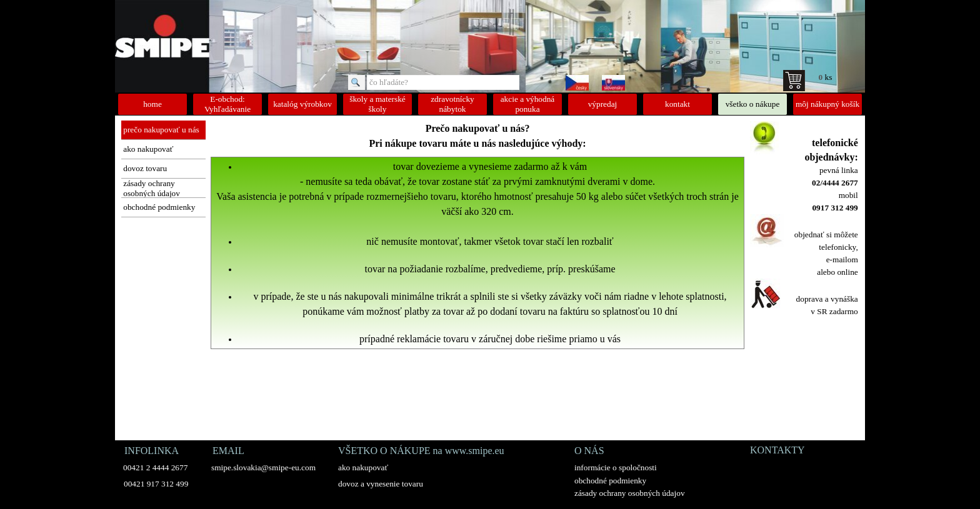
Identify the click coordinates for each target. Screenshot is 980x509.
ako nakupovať (148, 149)
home (152, 104)
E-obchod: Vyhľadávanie (227, 104)
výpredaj (603, 104)
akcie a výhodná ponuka (528, 104)
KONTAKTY (777, 450)
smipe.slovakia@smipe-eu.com (263, 467)
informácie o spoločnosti (616, 467)
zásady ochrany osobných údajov (152, 188)
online (847, 272)
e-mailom (842, 259)
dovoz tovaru (145, 168)
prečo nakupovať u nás (161, 130)
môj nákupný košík (827, 104)
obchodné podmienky (159, 207)
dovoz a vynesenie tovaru (381, 484)
